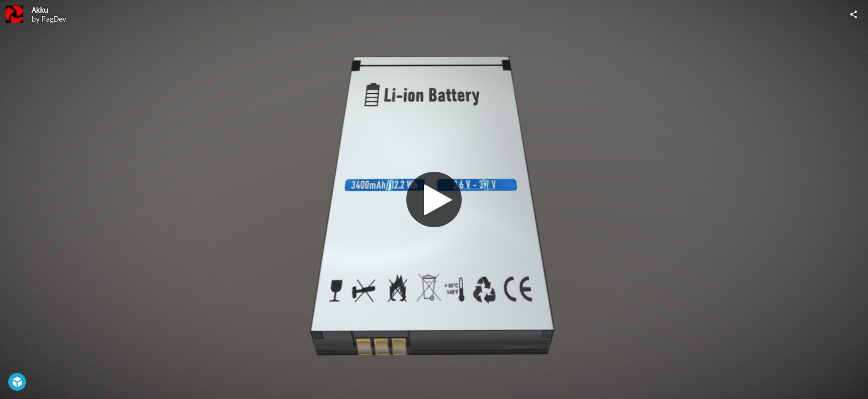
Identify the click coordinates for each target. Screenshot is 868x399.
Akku (40, 10)
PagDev (54, 19)
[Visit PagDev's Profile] (14, 14)
